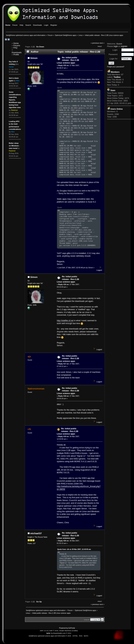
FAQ (15, 48)
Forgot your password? (116, 67)
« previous (95, 43)
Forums (17, 46)
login (116, 46)
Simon (34, 58)
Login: (115, 50)
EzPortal (72, 628)
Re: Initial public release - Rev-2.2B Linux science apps (68, 60)
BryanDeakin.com (60, 633)
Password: (113, 54)
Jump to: (87, 620)
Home (16, 43)
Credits (75, 631)
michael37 (36, 533)
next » (102, 43)
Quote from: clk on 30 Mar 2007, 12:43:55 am (74, 549)
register (124, 46)
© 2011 (69, 633)
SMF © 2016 (54, 631)
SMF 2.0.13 (44, 631)
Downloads (17, 53)
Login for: (114, 59)
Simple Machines (65, 631)
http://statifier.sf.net (65, 321)
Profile (16, 55)
